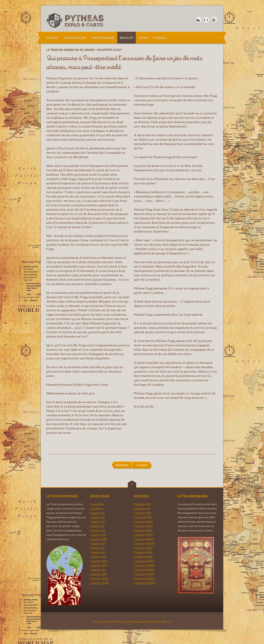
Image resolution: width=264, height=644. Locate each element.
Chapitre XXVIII (144, 544)
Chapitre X (97, 548)
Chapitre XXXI (143, 557)
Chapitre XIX (142, 504)
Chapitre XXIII (143, 522)
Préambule (97, 504)
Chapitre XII (98, 557)
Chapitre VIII (98, 539)
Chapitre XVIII (99, 583)
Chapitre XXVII (144, 539)
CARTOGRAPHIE (103, 38)
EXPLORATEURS (75, 38)
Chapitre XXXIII (144, 565)
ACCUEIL (52, 38)
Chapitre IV (98, 522)
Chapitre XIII (99, 561)
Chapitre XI (98, 552)
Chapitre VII (98, 535)
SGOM (143, 38)
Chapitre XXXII (144, 561)
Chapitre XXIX (143, 548)
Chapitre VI (98, 530)
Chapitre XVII (99, 579)
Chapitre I (97, 509)
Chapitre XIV (99, 565)
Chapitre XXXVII (145, 583)
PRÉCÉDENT (122, 465)
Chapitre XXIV (143, 526)
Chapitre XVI (99, 574)
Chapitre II (97, 513)
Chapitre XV (98, 570)
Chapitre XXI (142, 513)
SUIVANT (142, 465)
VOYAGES (160, 38)
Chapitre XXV (143, 530)
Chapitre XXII (143, 517)
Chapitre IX (98, 544)
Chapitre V (97, 526)
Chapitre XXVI (143, 535)
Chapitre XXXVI (144, 579)
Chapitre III (98, 517)
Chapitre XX (142, 509)
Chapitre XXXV (144, 574)
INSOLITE (127, 38)
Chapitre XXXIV (144, 570)
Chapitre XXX (143, 552)
